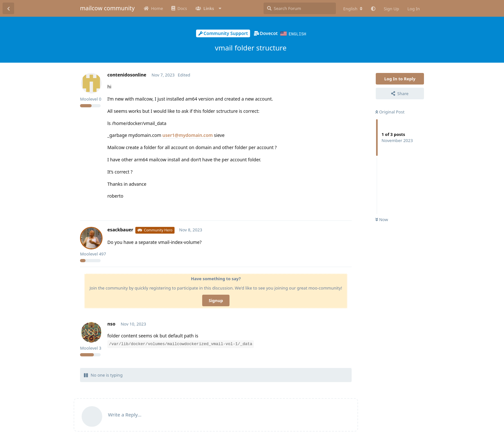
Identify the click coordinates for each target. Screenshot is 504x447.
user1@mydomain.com (188, 135)
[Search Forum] (300, 8)
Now (382, 219)
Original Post (390, 112)
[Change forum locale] (353, 9)
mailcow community (107, 8)
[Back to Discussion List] (8, 8)
